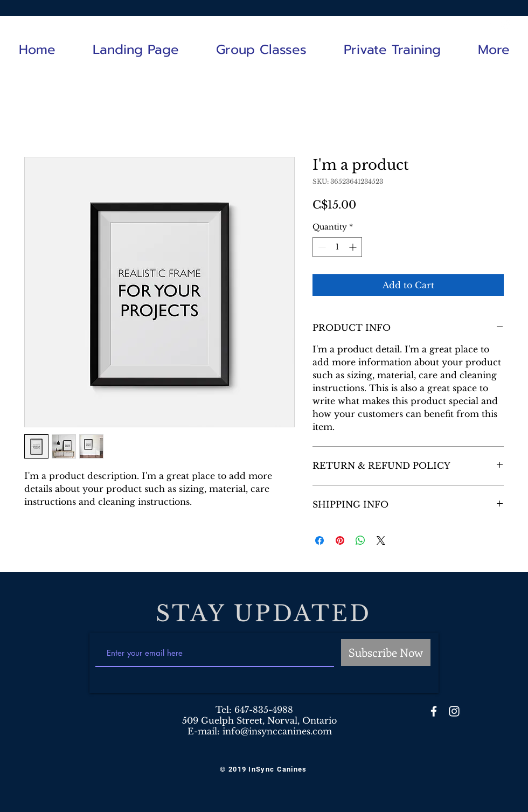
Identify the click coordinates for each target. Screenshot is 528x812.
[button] (261, 50)
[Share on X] (381, 540)
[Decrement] (321, 247)
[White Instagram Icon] (506, 23)
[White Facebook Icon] (490, 23)
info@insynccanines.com (277, 731)
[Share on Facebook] (319, 540)
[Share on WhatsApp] (360, 540)
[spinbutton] (337, 247)
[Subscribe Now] (386, 653)
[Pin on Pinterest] (340, 540)
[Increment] (354, 247)
